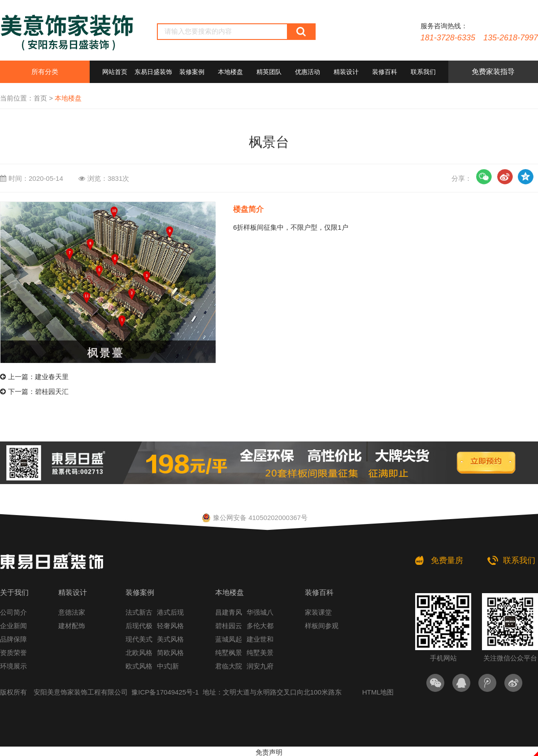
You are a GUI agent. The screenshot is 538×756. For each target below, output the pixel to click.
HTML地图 (378, 692)
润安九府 (260, 666)
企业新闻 (13, 626)
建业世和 (260, 639)
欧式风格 (139, 666)
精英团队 (269, 72)
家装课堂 (318, 612)
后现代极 (139, 626)
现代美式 (139, 639)
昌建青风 (229, 612)
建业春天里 (52, 377)
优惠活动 (308, 72)
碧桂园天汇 (52, 391)
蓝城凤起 (229, 639)
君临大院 (229, 666)
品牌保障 (13, 639)
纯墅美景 (260, 653)
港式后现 (170, 612)
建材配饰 (72, 626)
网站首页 (115, 72)
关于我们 (14, 592)
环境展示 (13, 666)
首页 (40, 98)
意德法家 (72, 612)
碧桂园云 (229, 626)
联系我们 (423, 72)
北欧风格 (139, 653)
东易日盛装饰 (153, 72)
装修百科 (385, 72)
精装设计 (346, 72)
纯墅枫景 (229, 653)
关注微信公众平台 (510, 627)
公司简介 (13, 612)
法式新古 (139, 612)
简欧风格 (170, 653)
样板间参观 (322, 626)
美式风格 (170, 639)
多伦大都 (260, 626)
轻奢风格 (170, 626)
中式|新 (168, 666)
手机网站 (443, 627)
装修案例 (192, 72)
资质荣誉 (13, 653)
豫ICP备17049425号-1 (165, 692)
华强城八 (260, 612)
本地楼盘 (230, 72)
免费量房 (447, 560)
